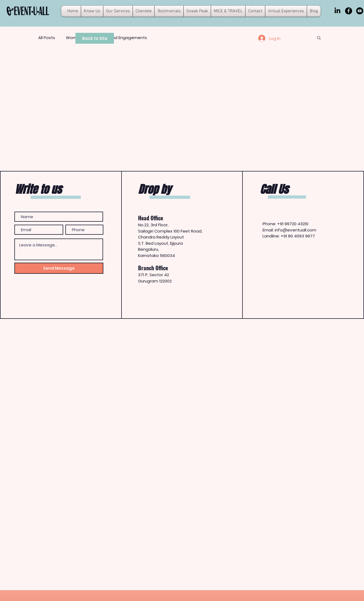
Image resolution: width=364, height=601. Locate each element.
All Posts (47, 38)
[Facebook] (349, 11)
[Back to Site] (95, 38)
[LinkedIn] (337, 11)
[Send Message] (59, 268)
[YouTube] (360, 11)
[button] (319, 38)
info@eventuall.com (296, 230)
